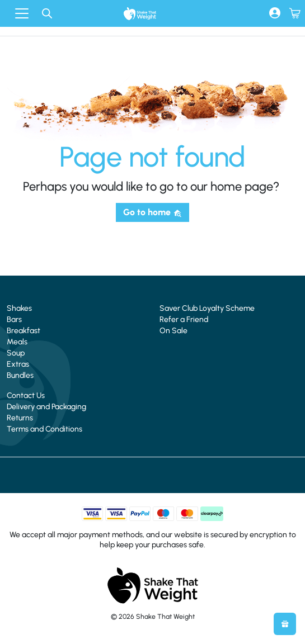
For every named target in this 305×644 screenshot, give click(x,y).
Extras (18, 364)
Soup (16, 353)
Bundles (20, 375)
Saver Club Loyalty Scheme (207, 308)
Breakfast (24, 331)
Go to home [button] (152, 212)
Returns (20, 418)
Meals (17, 342)
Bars (14, 319)
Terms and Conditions (44, 429)
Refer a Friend (184, 319)
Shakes (19, 308)
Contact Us (26, 396)
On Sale (173, 331)
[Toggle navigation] (22, 13)
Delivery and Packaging (46, 407)
